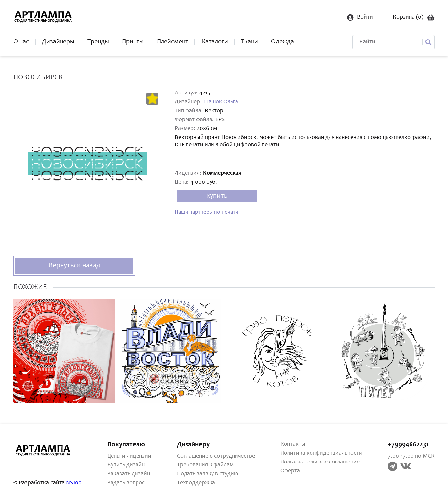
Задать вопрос (126, 483)
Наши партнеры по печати (206, 212)
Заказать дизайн (129, 474)
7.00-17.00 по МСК (411, 456)
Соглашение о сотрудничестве (216, 456)
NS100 (74, 483)
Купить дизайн (126, 465)
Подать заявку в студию (208, 474)
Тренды (98, 42)
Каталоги (215, 42)
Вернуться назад (74, 266)
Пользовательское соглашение (320, 462)
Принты (133, 42)
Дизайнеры (58, 42)
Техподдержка (196, 483)
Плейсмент (173, 42)
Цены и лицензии (129, 456)
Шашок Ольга (221, 102)
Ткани (249, 42)
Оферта (290, 471)
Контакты (293, 444)
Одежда (283, 42)
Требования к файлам (205, 465)
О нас (21, 42)
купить (217, 196)
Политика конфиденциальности (321, 453)
